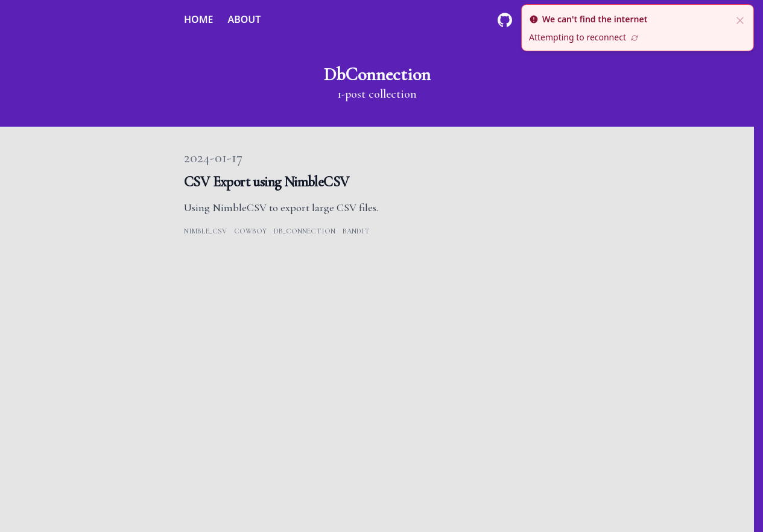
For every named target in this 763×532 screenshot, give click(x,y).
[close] (740, 19)
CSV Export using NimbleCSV (266, 182)
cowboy (250, 231)
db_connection (305, 231)
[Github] (505, 20)
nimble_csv (205, 231)
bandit (356, 231)
